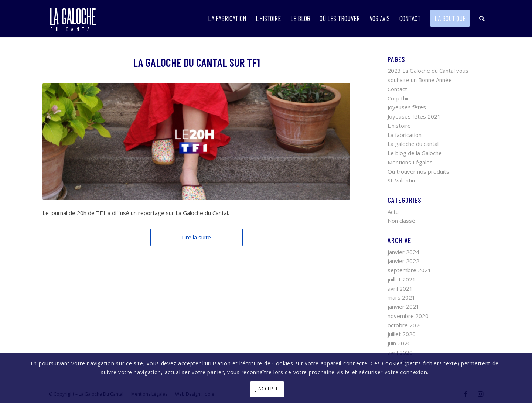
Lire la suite (196, 237)
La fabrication (405, 135)
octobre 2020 (405, 325)
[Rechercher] (482, 18)
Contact (397, 89)
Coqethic (399, 98)
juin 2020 (399, 343)
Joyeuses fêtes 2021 (414, 116)
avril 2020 (400, 352)
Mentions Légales (410, 162)
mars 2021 (401, 297)
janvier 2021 (403, 307)
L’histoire (399, 126)
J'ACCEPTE (267, 389)
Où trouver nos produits (418, 171)
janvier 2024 (403, 252)
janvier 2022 (403, 261)
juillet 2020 (402, 334)
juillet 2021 (402, 279)
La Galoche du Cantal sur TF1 (197, 62)
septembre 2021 (409, 270)
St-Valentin (401, 180)
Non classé (401, 221)
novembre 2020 (408, 316)
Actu (393, 212)
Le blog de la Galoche (415, 153)
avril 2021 (400, 288)
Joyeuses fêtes (407, 107)
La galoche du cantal (413, 144)
